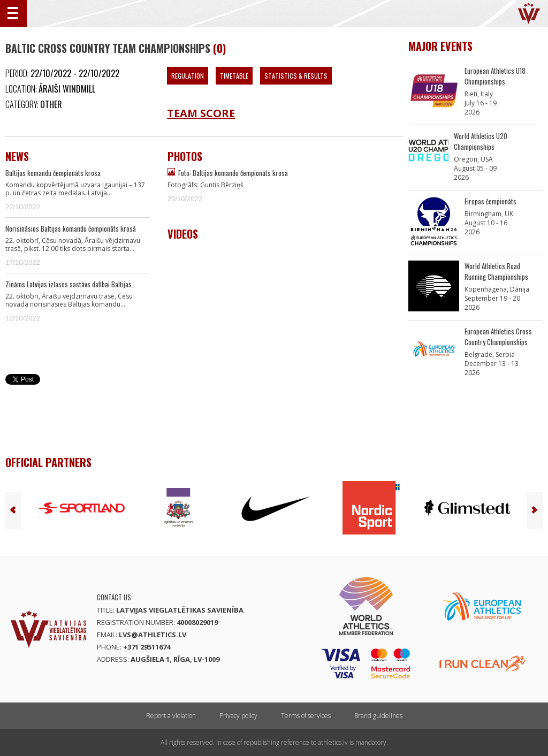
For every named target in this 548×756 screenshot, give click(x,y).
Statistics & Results (296, 76)
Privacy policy (238, 716)
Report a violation (171, 716)
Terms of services (306, 716)
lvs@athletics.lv (153, 635)
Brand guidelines (378, 716)
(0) (219, 48)
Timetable (234, 76)
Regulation (188, 76)
